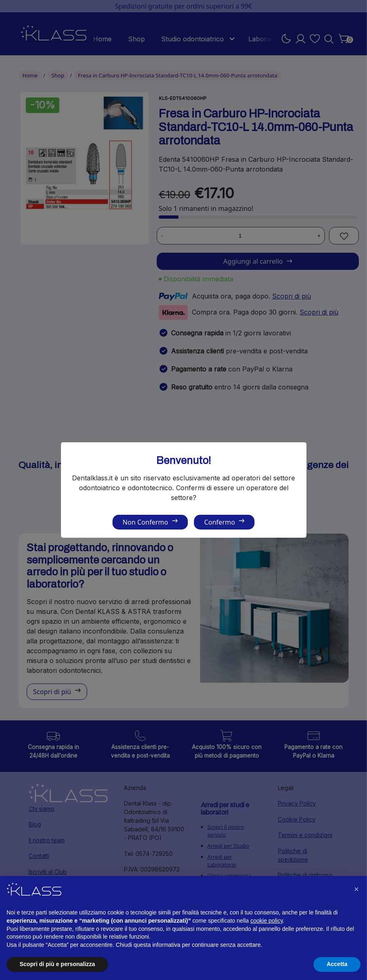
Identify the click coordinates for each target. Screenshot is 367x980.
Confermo (220, 522)
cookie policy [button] (267, 921)
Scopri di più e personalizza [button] (57, 964)
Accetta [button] (337, 964)
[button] (356, 889)
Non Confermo (145, 522)
